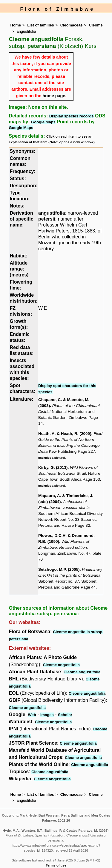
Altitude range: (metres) (19, 269)
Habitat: (19, 256)
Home (16, 25)
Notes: (17, 206)
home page (54, 96)
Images (47, 715)
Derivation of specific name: (22, 219)
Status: (18, 179)
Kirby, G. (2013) (53, 467)
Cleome (96, 25)
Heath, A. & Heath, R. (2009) (65, 434)
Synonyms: (23, 151)
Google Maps (43, 122)
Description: (24, 186)
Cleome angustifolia (61, 665)
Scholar (65, 715)
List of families (41, 25)
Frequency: (23, 171)
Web (32, 715)
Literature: (22, 399)
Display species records (72, 116)
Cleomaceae (72, 25)
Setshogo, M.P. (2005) (59, 569)
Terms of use (56, 865)
